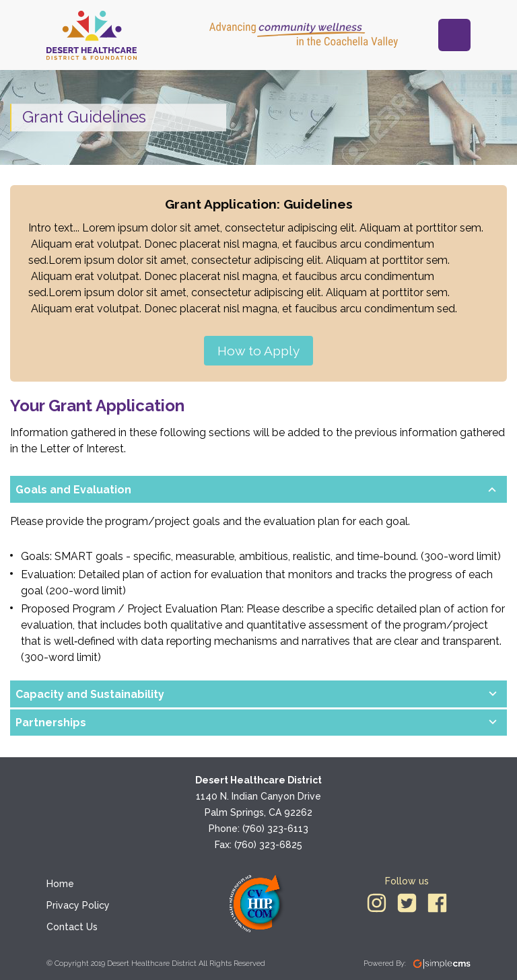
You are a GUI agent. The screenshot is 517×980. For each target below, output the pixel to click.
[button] (248, 490)
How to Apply (258, 351)
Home (60, 884)
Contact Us (72, 927)
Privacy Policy (78, 905)
